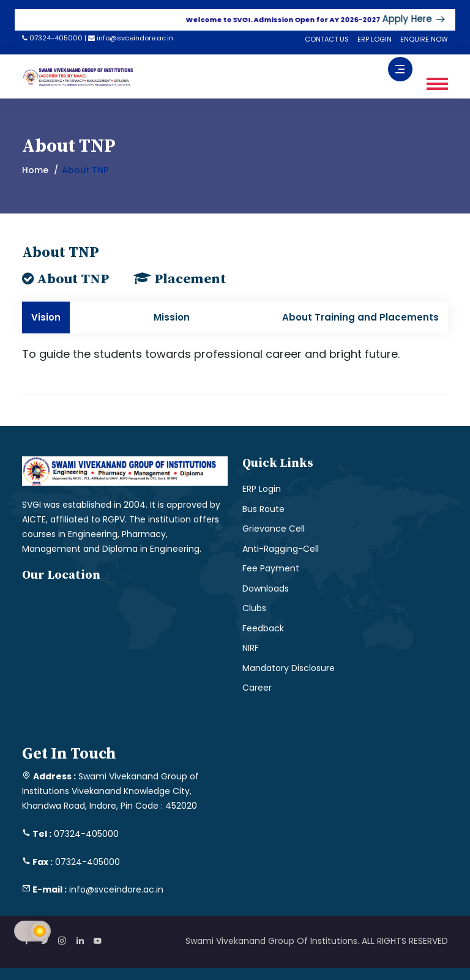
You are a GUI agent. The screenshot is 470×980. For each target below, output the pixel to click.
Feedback (263, 628)
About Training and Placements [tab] (360, 317)
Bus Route (263, 509)
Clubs (254, 608)
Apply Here (423, 19)
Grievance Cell (274, 529)
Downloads (266, 588)
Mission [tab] (172, 317)
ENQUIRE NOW (424, 39)
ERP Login (262, 489)
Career (257, 688)
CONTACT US (327, 39)
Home (35, 170)
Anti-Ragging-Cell (281, 549)
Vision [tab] (46, 317)
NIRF (251, 648)
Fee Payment (271, 568)
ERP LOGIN (375, 39)
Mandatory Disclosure (289, 668)
